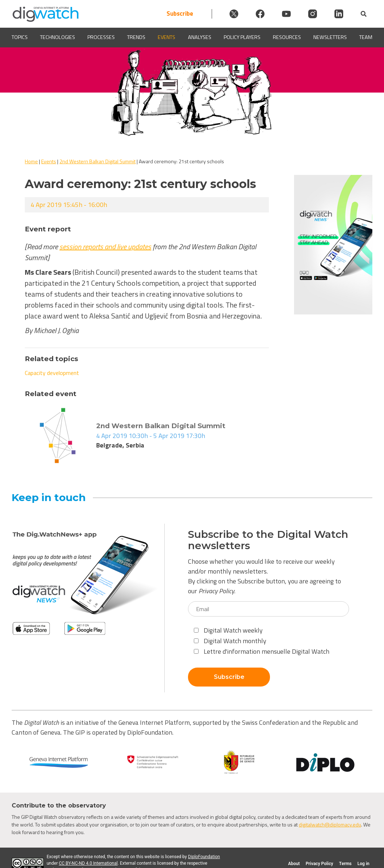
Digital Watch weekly (228, 630)
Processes (101, 37)
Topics (20, 37)
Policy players (242, 37)
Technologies (58, 37)
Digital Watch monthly (230, 641)
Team (366, 37)
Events (166, 37)
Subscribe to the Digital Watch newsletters (268, 540)
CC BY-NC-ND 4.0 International (88, 863)
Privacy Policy (216, 591)
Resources (287, 37)
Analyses (200, 37)
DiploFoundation (204, 857)
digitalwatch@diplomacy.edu (330, 824)
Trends (136, 37)
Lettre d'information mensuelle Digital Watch (262, 651)
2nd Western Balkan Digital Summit (97, 161)
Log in (363, 864)
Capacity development (52, 373)
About (294, 864)
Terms (345, 864)
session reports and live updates (105, 247)
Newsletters (330, 37)
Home (31, 161)
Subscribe (180, 14)
